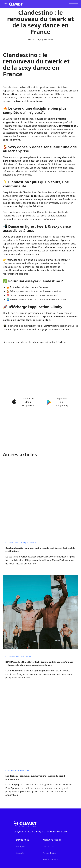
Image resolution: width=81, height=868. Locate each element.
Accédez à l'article (56, 342)
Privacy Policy (49, 853)
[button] (73, 4)
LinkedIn (20, 853)
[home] (13, 4)
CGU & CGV (48, 846)
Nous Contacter (50, 860)
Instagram (21, 846)
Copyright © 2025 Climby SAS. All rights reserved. (40, 832)
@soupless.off (11, 267)
